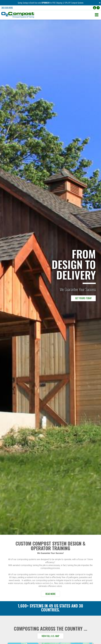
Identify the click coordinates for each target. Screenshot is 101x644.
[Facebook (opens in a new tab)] (98, 8)
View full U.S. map (50, 636)
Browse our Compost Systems (76, 298)
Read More (50, 594)
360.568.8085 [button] (7, 8)
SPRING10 (45, 3)
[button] (47, 15)
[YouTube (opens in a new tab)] (95, 8)
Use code (38, 3)
